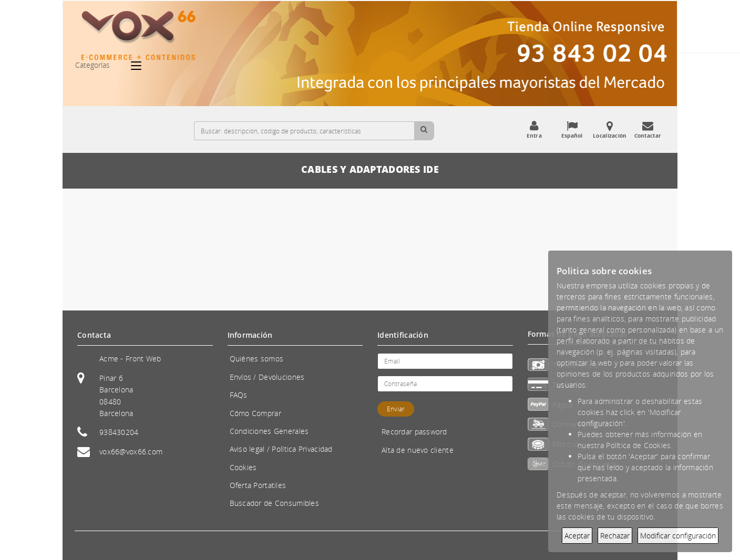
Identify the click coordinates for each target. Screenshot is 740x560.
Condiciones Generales (269, 431)
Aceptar (577, 536)
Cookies (243, 467)
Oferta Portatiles (258, 485)
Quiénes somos (257, 359)
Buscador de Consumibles (274, 503)
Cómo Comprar (255, 413)
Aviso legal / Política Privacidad (281, 449)
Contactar (647, 130)
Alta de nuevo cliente (418, 450)
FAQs (239, 395)
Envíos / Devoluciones (267, 377)
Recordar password (414, 432)
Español (572, 130)
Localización (610, 130)
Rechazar (615, 536)
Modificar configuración (678, 536)
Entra (534, 130)
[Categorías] (141, 66)
